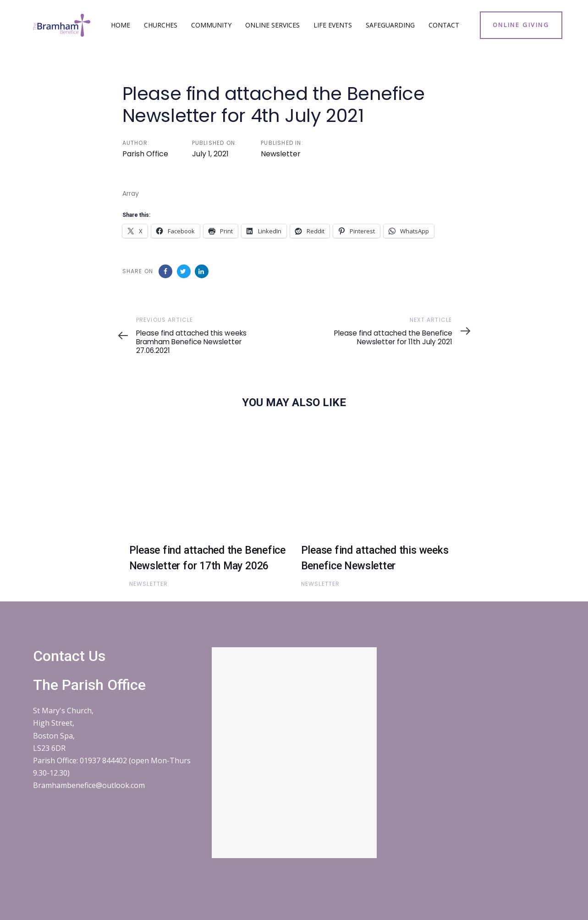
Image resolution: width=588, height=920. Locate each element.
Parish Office (145, 154)
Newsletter (281, 154)
